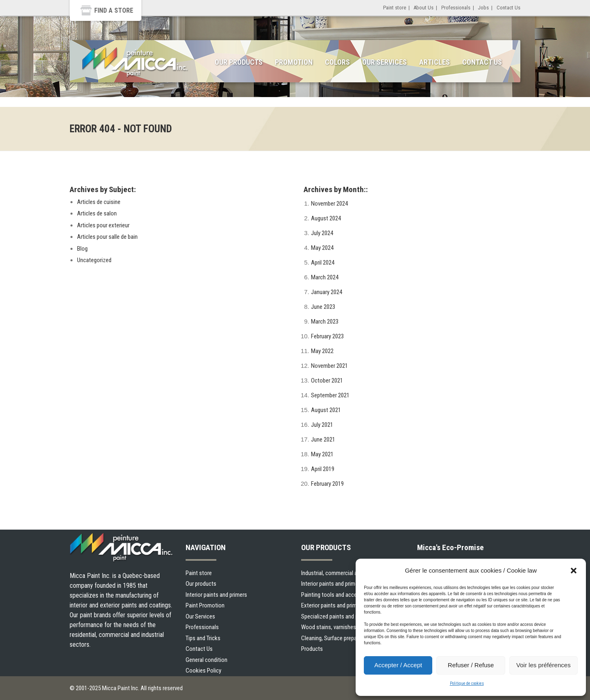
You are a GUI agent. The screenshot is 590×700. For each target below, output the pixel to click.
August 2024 (326, 218)
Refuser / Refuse (471, 665)
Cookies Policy (203, 671)
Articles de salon (97, 213)
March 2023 (325, 322)
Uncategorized (94, 260)
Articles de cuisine (99, 202)
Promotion (294, 62)
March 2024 (325, 277)
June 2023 (323, 307)
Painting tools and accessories (338, 595)
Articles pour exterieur (103, 225)
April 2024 (323, 263)
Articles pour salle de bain (107, 237)
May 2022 (322, 351)
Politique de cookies (467, 683)
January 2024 (327, 292)
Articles (435, 62)
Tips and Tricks (203, 638)
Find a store (114, 10)
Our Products (239, 62)
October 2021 (327, 381)
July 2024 (322, 233)
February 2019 (327, 484)
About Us (423, 8)
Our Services (385, 62)
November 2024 (329, 204)
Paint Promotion (205, 605)
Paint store (395, 8)
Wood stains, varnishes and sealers (343, 627)
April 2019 (323, 469)
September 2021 (330, 395)
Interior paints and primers (216, 595)
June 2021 (323, 439)
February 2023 (327, 336)
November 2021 (329, 366)
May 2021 (322, 454)
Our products (201, 584)
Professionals (456, 8)
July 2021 (322, 425)
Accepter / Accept (398, 665)
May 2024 (322, 248)
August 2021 (326, 410)
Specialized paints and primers (337, 616)
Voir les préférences (543, 665)
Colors (337, 62)
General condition (206, 660)
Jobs (483, 8)
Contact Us (508, 8)
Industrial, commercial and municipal (344, 573)
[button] (574, 571)
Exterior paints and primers (333, 605)
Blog (82, 249)
